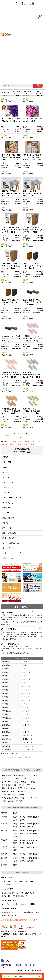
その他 (32, 444)
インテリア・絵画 (21, 444)
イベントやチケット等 (10, 782)
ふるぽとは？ (7, 885)
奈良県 (22, 843)
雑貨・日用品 (18, 788)
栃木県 (22, 824)
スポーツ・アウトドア (29, 798)
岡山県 (29, 847)
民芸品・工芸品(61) (10, 558)
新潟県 (15, 831)
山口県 (15, 850)
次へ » (22, 437)
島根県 (22, 847)
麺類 (10, 785)
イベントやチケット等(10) (12, 498)
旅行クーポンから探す (17, 92)
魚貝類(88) (6, 467)
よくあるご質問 (23, 4)
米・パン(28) (7, 477)
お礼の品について (28, 893)
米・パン (32, 775)
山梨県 (15, 833)
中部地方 (4, 830)
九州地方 (4, 858)
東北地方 (4, 817)
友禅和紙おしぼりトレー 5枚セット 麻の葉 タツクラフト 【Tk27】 (11, 411)
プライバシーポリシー (31, 965)
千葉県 (15, 827)
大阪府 (37, 840)
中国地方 (4, 847)
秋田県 (37, 817)
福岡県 (15, 858)
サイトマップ (6, 967)
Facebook (3, 960)
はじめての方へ (16, 4)
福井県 (37, 831)
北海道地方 (5, 813)
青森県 (15, 817)
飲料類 (33, 782)
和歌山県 (4, 101)
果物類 (10, 775)
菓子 (3, 785)
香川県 (22, 854)
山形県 (15, 820)
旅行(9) (5, 457)
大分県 (15, 861)
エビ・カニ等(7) (8, 482)
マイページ (29, 4)
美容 (29, 785)
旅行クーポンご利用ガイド (27, 92)
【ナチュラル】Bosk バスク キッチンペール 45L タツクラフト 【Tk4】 (11, 266)
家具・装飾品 (19, 785)
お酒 (24, 779)
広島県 (37, 847)
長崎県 (29, 858)
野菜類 (17, 779)
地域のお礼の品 (17, 791)
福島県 (22, 820)
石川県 (29, 831)
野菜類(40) (6, 487)
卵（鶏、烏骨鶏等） (9, 795)
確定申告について (8, 904)
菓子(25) (6, 513)
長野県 (22, 833)
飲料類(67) (6, 508)
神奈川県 (30, 827)
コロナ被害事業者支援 (10, 798)
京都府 (29, 840)
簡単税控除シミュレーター (11, 912)
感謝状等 (5, 791)
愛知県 (15, 836)
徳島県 (15, 854)
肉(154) (5, 472)
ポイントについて (8, 896)
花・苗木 (10, 444)
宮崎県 (22, 861)
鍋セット (23, 795)
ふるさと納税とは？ (9, 881)
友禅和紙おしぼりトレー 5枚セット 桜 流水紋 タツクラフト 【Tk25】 (11, 375)
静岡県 (37, 833)
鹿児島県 (30, 861)
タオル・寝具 (29, 442)
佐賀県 (22, 858)
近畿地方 (4, 99)
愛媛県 (29, 854)
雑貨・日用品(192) (9, 533)
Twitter (8, 960)
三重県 (15, 840)
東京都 (22, 827)
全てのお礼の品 (38, 92)
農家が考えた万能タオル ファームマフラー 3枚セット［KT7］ (11, 193)
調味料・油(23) (8, 528)
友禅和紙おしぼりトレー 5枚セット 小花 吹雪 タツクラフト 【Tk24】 (33, 338)
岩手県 (22, 817)
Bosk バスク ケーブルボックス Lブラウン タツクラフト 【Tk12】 (32, 302)
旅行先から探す (5, 92)
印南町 (10, 101)
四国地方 (4, 854)
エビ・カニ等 (7, 779)
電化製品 (19, 801)
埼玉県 (37, 824)
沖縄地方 (4, 865)
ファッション (31, 788)
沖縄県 (15, 865)
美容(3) (5, 523)
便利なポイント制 (26, 881)
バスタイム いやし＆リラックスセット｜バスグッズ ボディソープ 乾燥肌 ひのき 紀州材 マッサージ (32, 159)
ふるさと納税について (10, 893)
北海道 (15, 813)
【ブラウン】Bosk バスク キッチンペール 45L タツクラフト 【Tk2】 (11, 230)
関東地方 (4, 824)
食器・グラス (18, 442)
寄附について (23, 896)
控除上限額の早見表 (32, 912)
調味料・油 (6, 788)
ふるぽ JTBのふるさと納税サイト (8, 44)
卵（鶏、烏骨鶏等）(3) (11, 543)
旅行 (3, 775)
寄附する (33, 4)
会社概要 (19, 965)
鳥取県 (15, 847)
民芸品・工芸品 (7, 801)
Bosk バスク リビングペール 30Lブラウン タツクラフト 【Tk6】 (32, 266)
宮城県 (29, 817)
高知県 (37, 854)
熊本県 (37, 858)
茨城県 (15, 824)
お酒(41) (6, 493)
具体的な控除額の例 (9, 915)
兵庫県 (15, 843)
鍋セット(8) (7, 548)
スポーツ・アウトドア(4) (12, 553)
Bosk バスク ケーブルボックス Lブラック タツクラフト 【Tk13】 (11, 338)
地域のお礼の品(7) (9, 538)
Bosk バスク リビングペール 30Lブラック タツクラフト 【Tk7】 (11, 302)
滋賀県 (22, 840)
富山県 (22, 831)
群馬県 (29, 824)
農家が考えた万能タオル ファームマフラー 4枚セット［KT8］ (32, 193)
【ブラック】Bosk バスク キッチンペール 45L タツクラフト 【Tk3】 (33, 230)
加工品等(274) (8, 503)
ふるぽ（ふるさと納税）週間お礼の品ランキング (19, 920)
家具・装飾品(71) (9, 518)
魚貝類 (18, 775)
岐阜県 (29, 833)
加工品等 (24, 782)
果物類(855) (7, 462)
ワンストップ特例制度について (29, 904)
